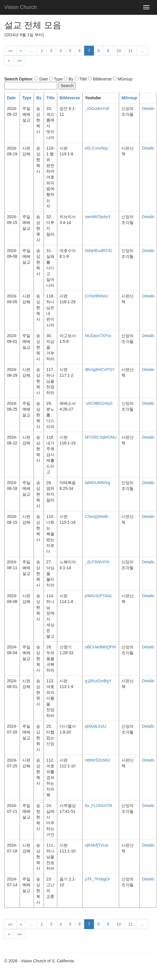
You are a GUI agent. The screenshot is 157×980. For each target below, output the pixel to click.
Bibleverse (70, 98)
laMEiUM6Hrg (98, 483)
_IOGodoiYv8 (97, 109)
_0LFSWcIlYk (97, 562)
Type (27, 98)
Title (50, 98)
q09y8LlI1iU (96, 726)
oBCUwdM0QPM (100, 647)
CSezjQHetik (97, 516)
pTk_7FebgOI (97, 879)
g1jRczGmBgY (98, 681)
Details (148, 109)
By (39, 98)
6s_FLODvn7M (99, 806)
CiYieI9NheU (97, 296)
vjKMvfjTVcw (97, 845)
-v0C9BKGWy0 (99, 403)
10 (119, 51)
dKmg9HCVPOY (100, 369)
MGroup (129, 98)
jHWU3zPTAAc (99, 596)
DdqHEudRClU (99, 251)
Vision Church (21, 7)
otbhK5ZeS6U (98, 760)
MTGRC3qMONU (101, 437)
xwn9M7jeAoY (98, 217)
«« (10, 51)
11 (130, 51)
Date (11, 98)
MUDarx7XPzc (98, 336)
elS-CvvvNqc (97, 148)
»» (20, 60)
